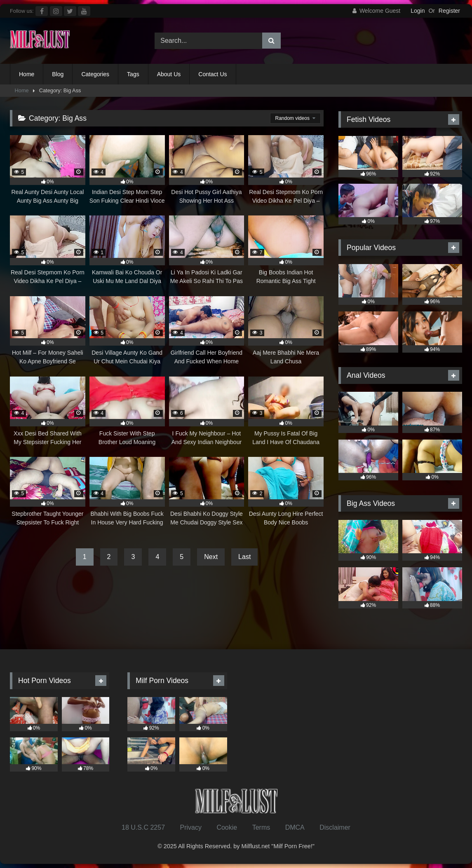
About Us (169, 74)
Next (211, 557)
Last (244, 557)
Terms (261, 827)
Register (449, 11)
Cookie (227, 827)
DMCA (295, 827)
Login (418, 11)
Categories (95, 74)
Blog (58, 74)
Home (27, 74)
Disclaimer (335, 827)
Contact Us (213, 74)
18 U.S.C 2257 (143, 827)
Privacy (190, 827)
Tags (133, 74)
